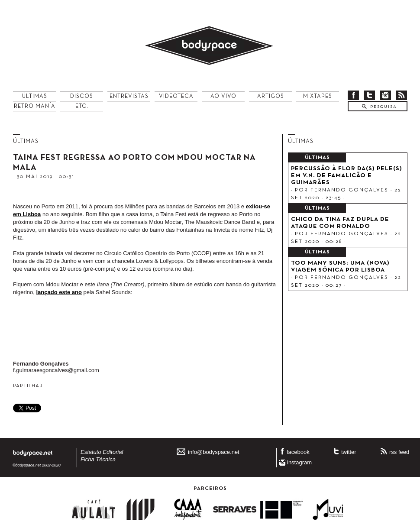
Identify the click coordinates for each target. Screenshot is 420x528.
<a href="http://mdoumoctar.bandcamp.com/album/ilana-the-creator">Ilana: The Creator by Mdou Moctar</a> (145, 330)
